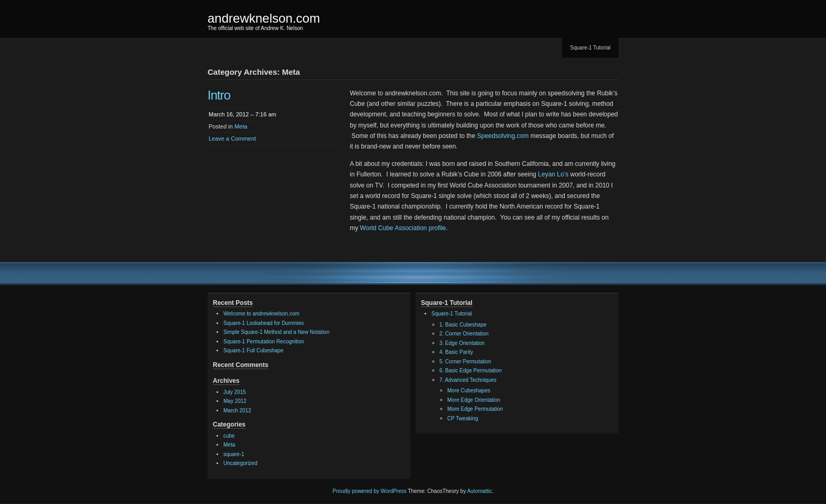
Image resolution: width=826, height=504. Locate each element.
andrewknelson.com (264, 18)
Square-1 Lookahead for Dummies (264, 323)
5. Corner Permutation (465, 362)
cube (229, 436)
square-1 (234, 454)
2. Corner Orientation (464, 334)
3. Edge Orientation (462, 343)
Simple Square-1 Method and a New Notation (276, 332)
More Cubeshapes (469, 391)
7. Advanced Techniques (468, 380)
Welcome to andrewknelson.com (261, 314)
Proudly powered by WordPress (369, 491)
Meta (241, 126)
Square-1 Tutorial (590, 48)
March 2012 (237, 411)
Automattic (480, 491)
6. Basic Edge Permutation (470, 370)
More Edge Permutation (475, 409)
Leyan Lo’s (553, 174)
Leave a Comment (232, 139)
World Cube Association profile (403, 228)
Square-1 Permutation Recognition (264, 342)
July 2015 (235, 392)
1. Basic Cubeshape (463, 325)
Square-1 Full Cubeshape (253, 350)
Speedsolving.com (503, 136)
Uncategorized (240, 463)
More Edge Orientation (474, 400)
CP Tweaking (463, 418)
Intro (219, 95)
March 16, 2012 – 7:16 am (242, 114)
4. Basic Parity (456, 352)
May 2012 (235, 401)
